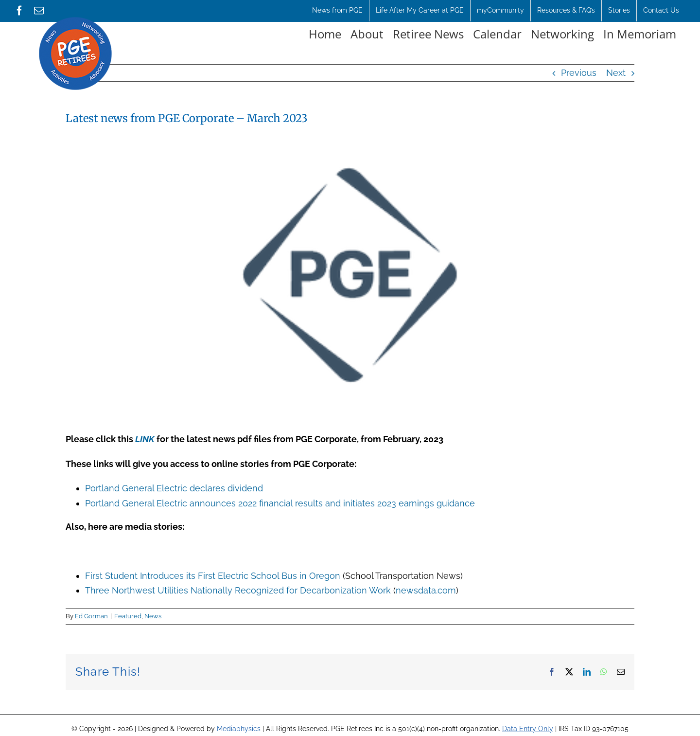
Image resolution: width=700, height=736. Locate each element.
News (153, 616)
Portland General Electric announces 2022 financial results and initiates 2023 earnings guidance (280, 503)
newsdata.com (426, 590)
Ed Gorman (91, 616)
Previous (579, 73)
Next (616, 73)
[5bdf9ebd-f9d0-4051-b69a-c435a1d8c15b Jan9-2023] (350, 275)
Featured (128, 616)
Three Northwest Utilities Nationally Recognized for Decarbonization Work (238, 590)
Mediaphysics (239, 729)
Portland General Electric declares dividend (174, 488)
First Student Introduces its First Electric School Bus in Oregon (213, 576)
